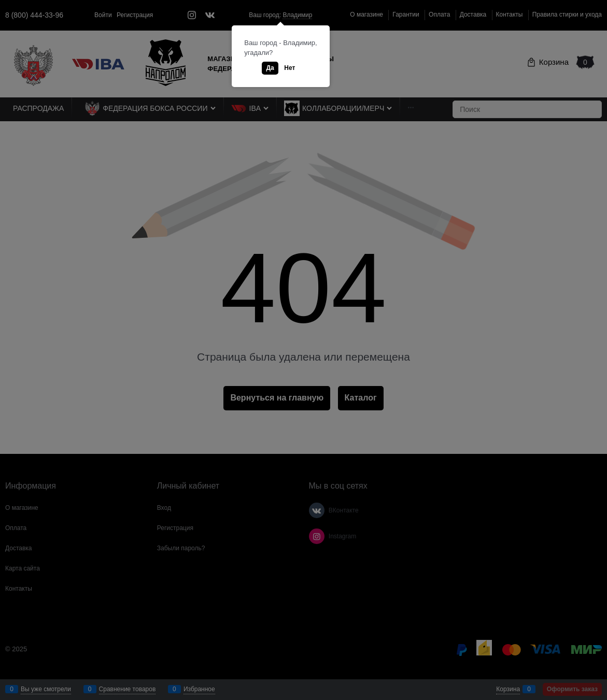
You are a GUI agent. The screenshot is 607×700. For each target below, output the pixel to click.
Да (270, 68)
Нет (290, 68)
